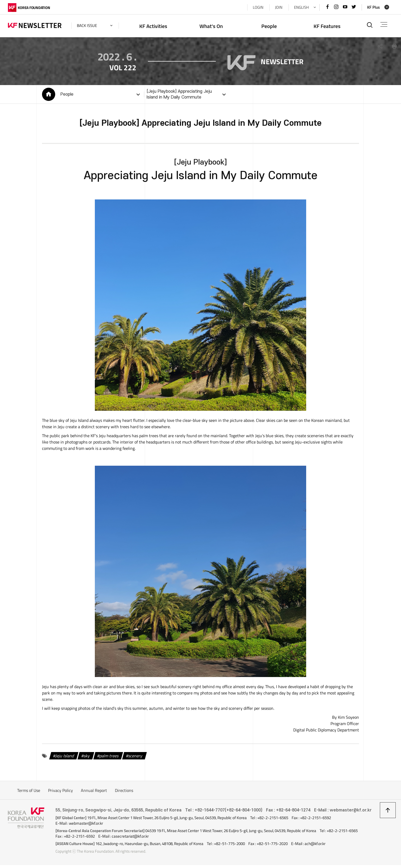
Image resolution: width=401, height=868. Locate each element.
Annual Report (94, 793)
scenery (136, 759)
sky (87, 759)
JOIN (279, 7)
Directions (124, 793)
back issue (87, 25)
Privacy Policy (60, 793)
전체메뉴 (384, 24)
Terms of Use (29, 793)
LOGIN (258, 7)
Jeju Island (65, 759)
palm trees (109, 759)
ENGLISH (301, 7)
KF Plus (374, 7)
